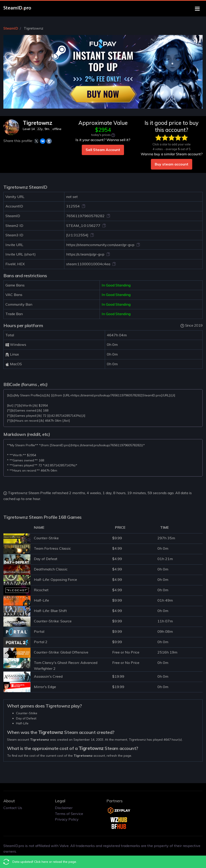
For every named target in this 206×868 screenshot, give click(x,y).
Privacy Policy (67, 819)
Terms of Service (69, 814)
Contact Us (13, 808)
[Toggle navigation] (197, 9)
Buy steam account (172, 164)
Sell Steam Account (103, 150)
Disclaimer (64, 808)
